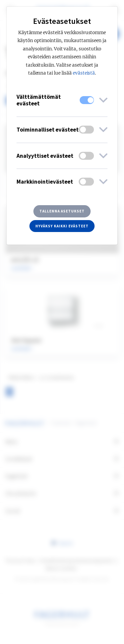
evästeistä (84, 73)
